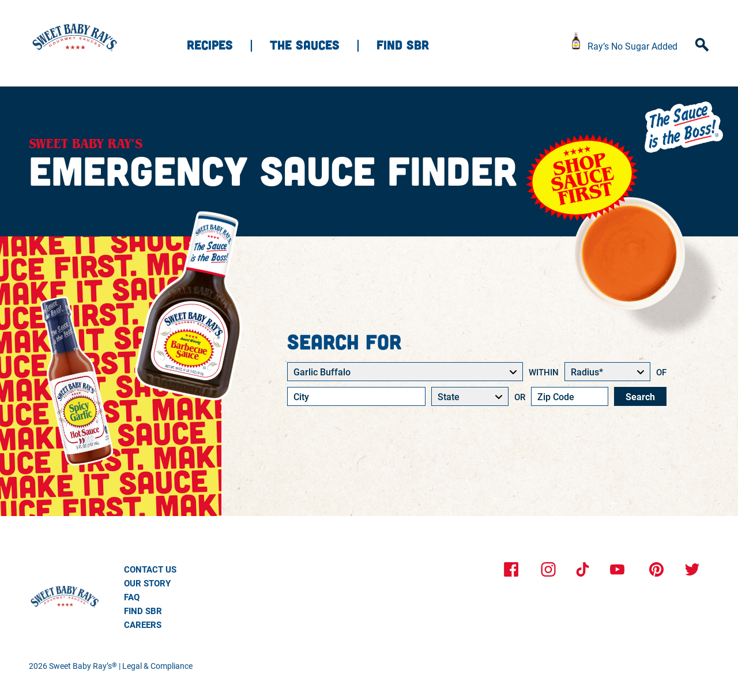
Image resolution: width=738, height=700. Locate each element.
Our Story (147, 583)
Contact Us (150, 569)
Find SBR (403, 44)
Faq (132, 597)
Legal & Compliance (157, 666)
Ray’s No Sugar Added (632, 46)
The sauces (305, 44)
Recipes (210, 44)
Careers (143, 624)
